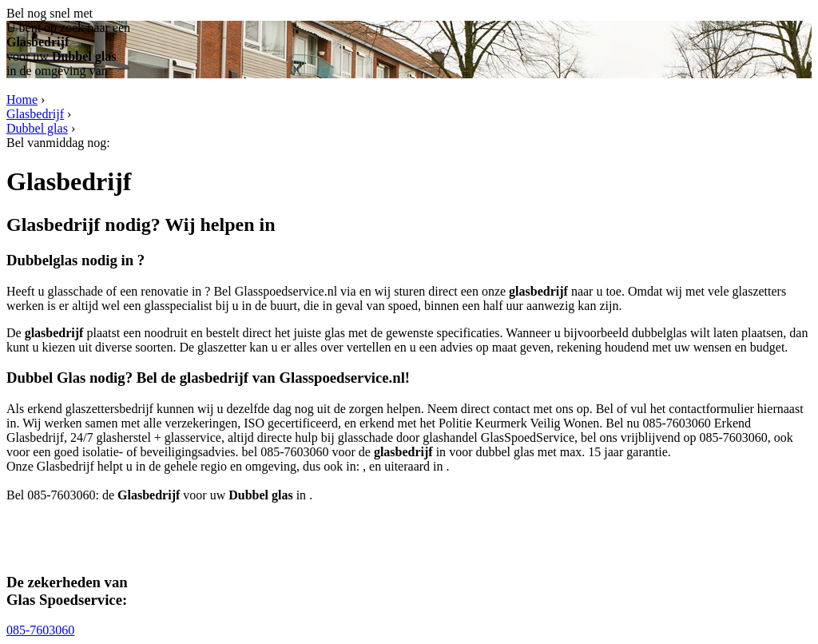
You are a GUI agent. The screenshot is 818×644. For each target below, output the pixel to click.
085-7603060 (40, 630)
